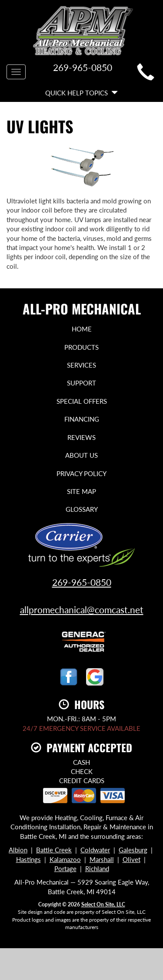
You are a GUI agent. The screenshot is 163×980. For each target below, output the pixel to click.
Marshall (102, 859)
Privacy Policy (81, 473)
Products (81, 347)
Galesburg (133, 850)
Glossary (82, 509)
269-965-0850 (82, 582)
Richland (97, 868)
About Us (81, 455)
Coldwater (95, 850)
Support (81, 383)
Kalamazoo (65, 859)
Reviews (81, 437)
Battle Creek (54, 850)
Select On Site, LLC (103, 904)
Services (81, 365)
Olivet (131, 859)
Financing (82, 419)
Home (82, 329)
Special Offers (82, 401)
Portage (65, 868)
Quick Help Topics (81, 93)
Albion (18, 850)
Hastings (28, 859)
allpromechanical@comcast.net (82, 610)
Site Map (81, 491)
